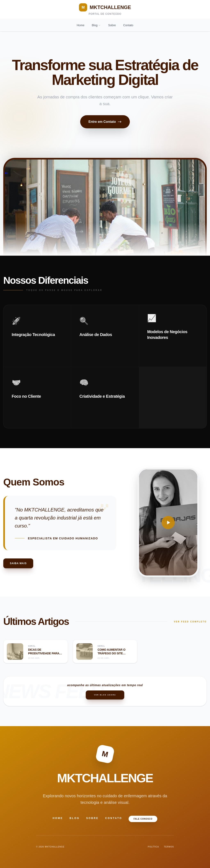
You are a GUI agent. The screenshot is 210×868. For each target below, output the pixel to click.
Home (80, 25)
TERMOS (169, 847)
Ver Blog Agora (105, 695)
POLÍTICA (154, 847)
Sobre (112, 25)
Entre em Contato (105, 122)
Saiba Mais (18, 563)
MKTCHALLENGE (105, 7)
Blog (96, 25)
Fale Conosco (143, 819)
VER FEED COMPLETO (190, 622)
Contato (128, 25)
